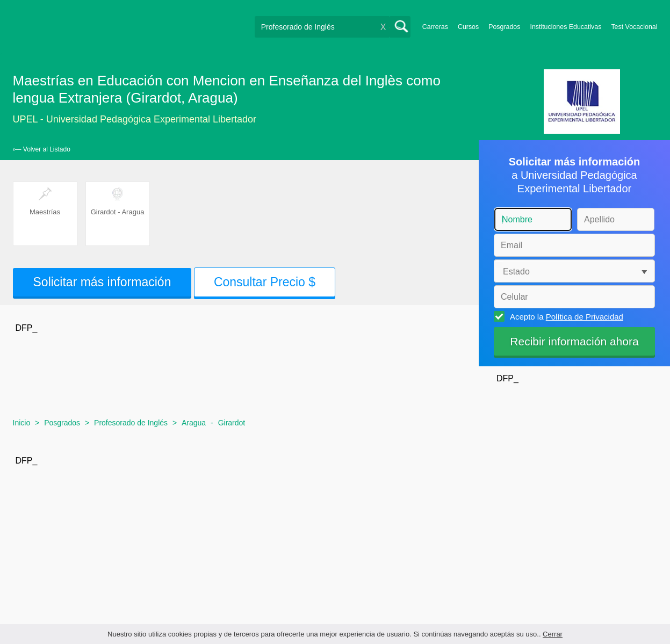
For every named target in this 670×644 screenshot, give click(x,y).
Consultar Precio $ (265, 282)
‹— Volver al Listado (42, 149)
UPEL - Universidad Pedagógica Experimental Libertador (135, 119)
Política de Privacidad (585, 317)
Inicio (22, 423)
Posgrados (504, 27)
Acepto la (565, 316)
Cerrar (553, 634)
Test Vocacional (634, 27)
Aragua (194, 423)
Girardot (232, 423)
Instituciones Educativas (565, 27)
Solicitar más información (102, 282)
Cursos (468, 27)
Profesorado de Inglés (131, 423)
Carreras (435, 27)
